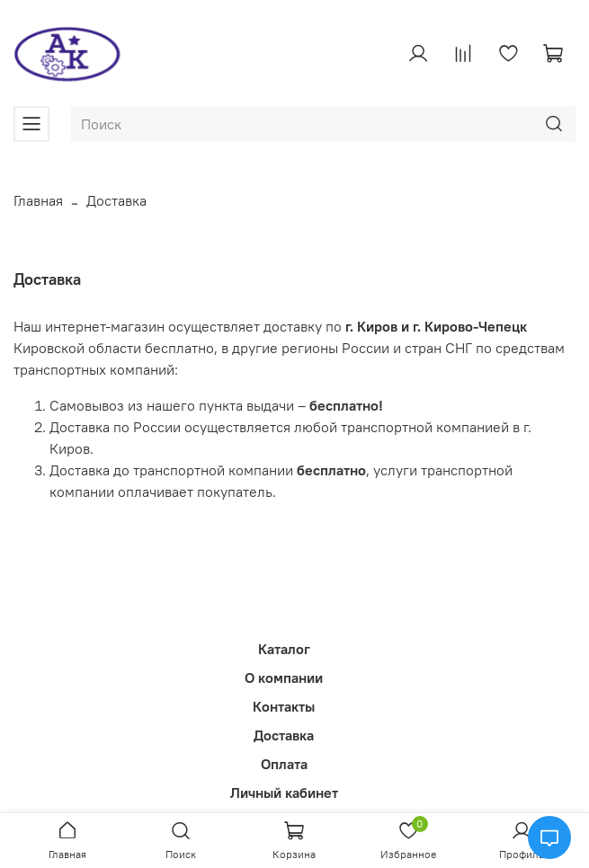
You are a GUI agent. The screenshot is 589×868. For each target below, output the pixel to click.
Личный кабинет (284, 793)
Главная (38, 200)
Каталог (284, 649)
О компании (284, 678)
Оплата (284, 764)
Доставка (284, 735)
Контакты (284, 706)
